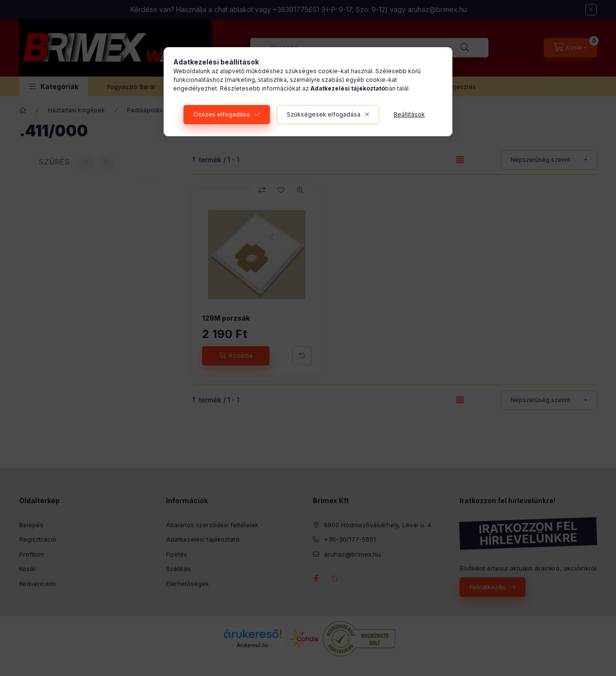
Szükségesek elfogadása (324, 114)
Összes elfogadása (222, 114)
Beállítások (409, 114)
